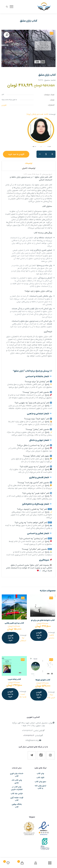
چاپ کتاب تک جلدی (17, 782)
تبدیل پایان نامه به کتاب (40, 787)
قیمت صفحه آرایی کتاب (17, 799)
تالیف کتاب (40, 778)
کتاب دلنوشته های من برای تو (43, 620)
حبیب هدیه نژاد (23, 695)
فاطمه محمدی (51, 636)
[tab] (28, 163)
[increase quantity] (52, 154)
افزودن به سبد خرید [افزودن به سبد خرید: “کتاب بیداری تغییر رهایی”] (10, 638)
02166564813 (27, 731)
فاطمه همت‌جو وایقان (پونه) (37, 114)
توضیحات (29, 163)
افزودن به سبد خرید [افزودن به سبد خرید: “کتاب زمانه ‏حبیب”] (10, 694)
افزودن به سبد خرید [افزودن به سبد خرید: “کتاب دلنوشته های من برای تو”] (39, 635)
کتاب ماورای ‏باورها (43, 680)
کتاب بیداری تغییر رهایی (14, 623)
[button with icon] (51, 755)
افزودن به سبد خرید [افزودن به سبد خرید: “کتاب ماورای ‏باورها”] (39, 695)
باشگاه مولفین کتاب (17, 806)
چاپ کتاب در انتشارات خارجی (17, 788)
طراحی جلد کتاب (17, 794)
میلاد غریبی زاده (51, 696)
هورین (4, 105)
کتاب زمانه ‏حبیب (14, 679)
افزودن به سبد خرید (16, 154)
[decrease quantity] (40, 154)
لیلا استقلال (23, 639)
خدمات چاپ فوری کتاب (17, 775)
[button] (7, 35)
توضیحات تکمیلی (29, 168)
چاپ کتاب (40, 774)
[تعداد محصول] (46, 154)
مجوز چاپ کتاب (40, 782)
